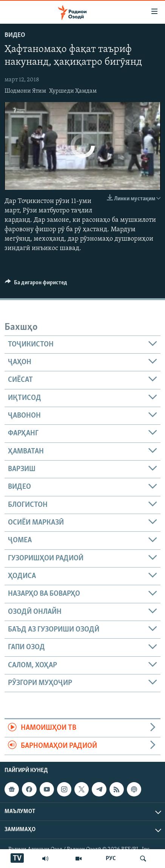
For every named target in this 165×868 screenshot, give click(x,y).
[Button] (36, 284)
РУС (111, 859)
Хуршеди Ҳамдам (73, 91)
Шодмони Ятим (25, 91)
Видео (15, 35)
